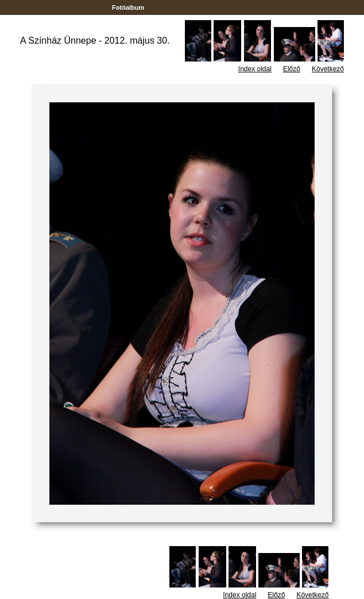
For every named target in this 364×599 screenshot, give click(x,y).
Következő (328, 69)
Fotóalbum (128, 7)
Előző (292, 69)
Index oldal (255, 69)
